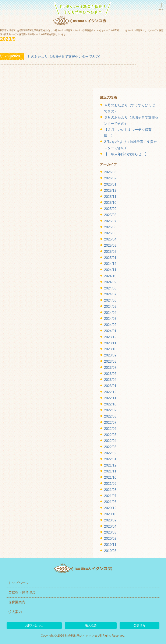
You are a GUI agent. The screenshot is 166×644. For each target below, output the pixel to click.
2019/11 (110, 545)
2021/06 (110, 502)
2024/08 (110, 288)
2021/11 (110, 471)
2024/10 (110, 276)
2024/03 (110, 319)
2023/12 (110, 337)
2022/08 (110, 416)
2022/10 (110, 404)
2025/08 (110, 215)
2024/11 (110, 270)
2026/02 (110, 178)
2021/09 (110, 484)
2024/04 (110, 313)
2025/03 (110, 245)
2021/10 (110, 477)
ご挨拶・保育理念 (22, 592)
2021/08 (110, 490)
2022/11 (110, 398)
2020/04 (110, 526)
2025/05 (110, 233)
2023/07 (110, 368)
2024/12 (110, 264)
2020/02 (110, 539)
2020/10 (110, 514)
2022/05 (110, 435)
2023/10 (110, 349)
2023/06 (110, 374)
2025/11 (110, 197)
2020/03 (110, 532)
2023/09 (110, 355)
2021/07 (110, 496)
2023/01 (110, 386)
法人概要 (91, 625)
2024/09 (110, 282)
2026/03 (110, 172)
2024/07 (110, 294)
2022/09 (110, 410)
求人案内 (15, 612)
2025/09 (110, 209)
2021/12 (110, 465)
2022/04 (110, 441)
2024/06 (110, 300)
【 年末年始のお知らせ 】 (126, 154)
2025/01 (110, 258)
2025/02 (110, 252)
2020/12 (110, 508)
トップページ (18, 583)
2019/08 (110, 551)
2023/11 (110, 343)
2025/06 (110, 227)
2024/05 (110, 307)
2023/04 (110, 380)
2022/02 (110, 453)
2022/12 (110, 392)
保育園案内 (17, 602)
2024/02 (110, 325)
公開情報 (139, 625)
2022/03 (110, 447)
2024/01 (110, 331)
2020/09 (110, 520)
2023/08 (110, 361)
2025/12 (110, 191)
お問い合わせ (34, 625)
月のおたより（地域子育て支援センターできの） (65, 57)
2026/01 (110, 184)
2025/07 (110, 221)
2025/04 (110, 239)
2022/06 (110, 429)
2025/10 (110, 203)
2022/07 (110, 423)
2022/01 (110, 459)
